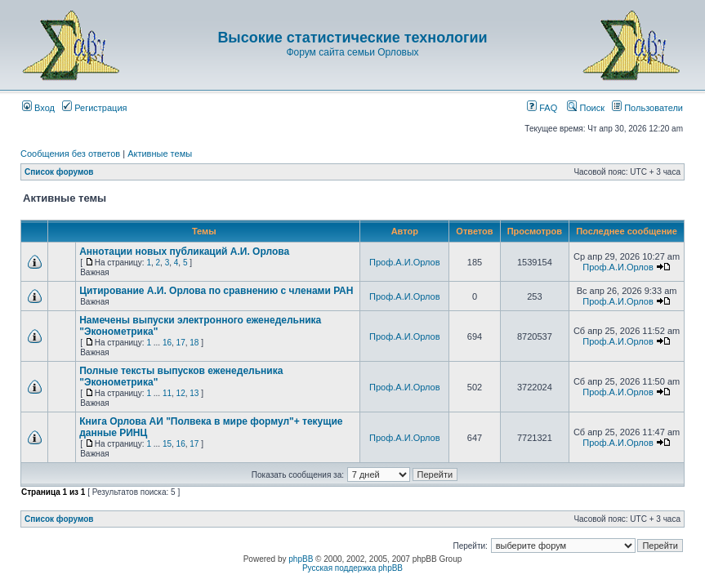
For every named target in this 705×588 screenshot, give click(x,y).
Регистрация (94, 108)
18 (194, 343)
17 (181, 343)
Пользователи (647, 108)
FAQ (542, 108)
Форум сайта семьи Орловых (352, 52)
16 (167, 343)
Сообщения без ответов (70, 154)
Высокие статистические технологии (352, 38)
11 (167, 393)
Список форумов (59, 172)
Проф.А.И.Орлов (404, 262)
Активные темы (160, 154)
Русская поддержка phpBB (352, 568)
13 (194, 393)
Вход (38, 108)
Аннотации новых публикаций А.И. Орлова (184, 252)
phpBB (301, 559)
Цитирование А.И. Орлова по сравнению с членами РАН (216, 291)
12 (181, 393)
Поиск (586, 108)
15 (167, 444)
